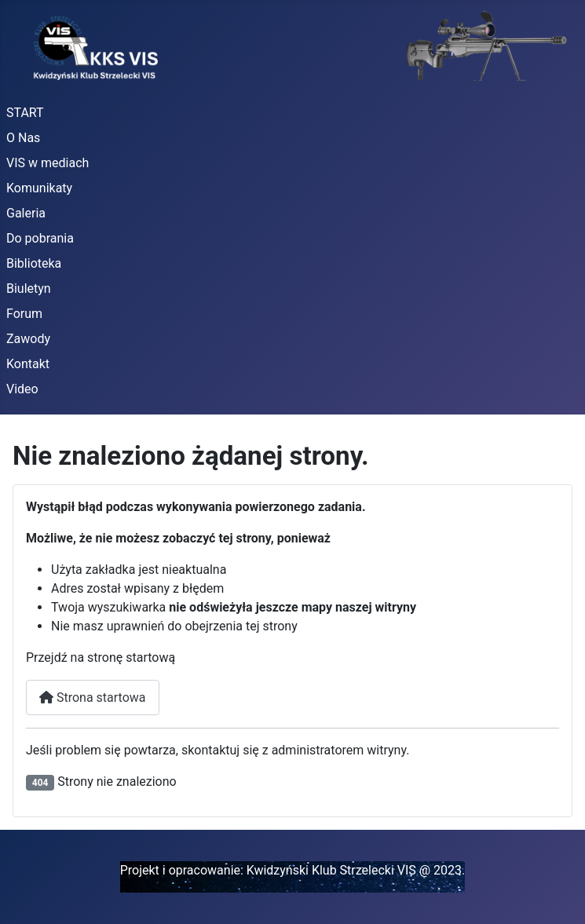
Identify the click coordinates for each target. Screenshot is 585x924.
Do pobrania (40, 238)
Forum (24, 314)
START (25, 113)
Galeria (26, 213)
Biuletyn (29, 289)
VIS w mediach (48, 163)
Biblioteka (34, 263)
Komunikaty (39, 188)
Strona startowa (93, 698)
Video (22, 389)
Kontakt (28, 364)
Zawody (28, 339)
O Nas (23, 138)
